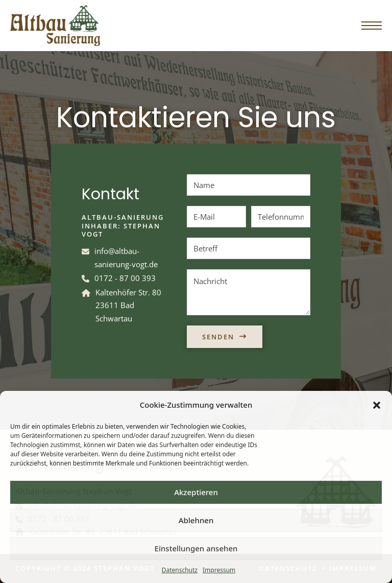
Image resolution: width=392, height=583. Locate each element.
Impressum (219, 570)
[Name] (249, 185)
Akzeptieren (196, 492)
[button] (377, 405)
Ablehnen (196, 520)
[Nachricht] (249, 292)
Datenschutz (180, 570)
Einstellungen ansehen (196, 548)
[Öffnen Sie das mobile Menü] (372, 26)
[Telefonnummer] (281, 217)
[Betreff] (249, 248)
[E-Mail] (216, 217)
